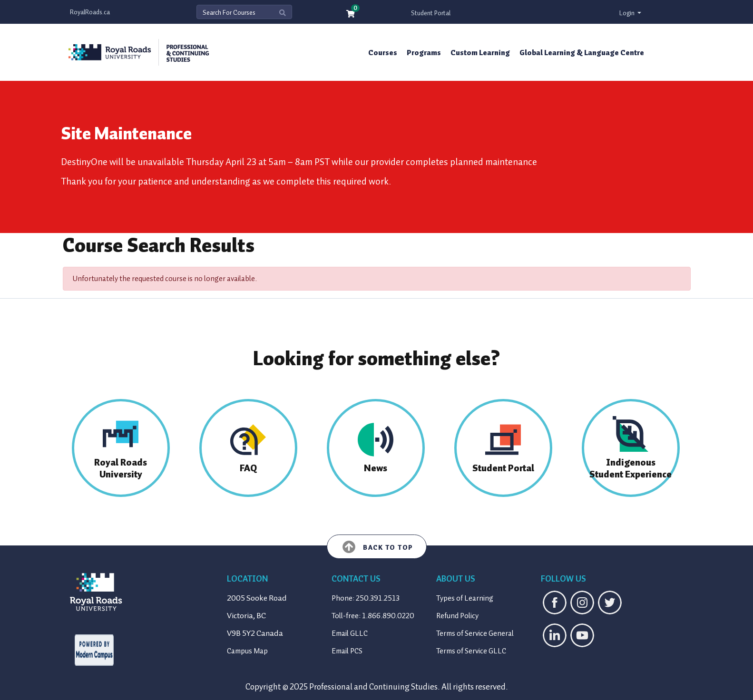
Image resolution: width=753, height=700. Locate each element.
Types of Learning (465, 598)
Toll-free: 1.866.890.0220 (373, 616)
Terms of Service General (475, 633)
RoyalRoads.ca (90, 12)
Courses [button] (383, 53)
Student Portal (431, 13)
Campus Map (247, 651)
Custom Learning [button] (480, 53)
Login (628, 13)
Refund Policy (457, 616)
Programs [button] (424, 53)
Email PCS (347, 651)
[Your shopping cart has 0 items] (351, 15)
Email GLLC (350, 633)
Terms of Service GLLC (471, 651)
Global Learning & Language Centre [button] (582, 53)
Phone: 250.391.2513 (366, 598)
